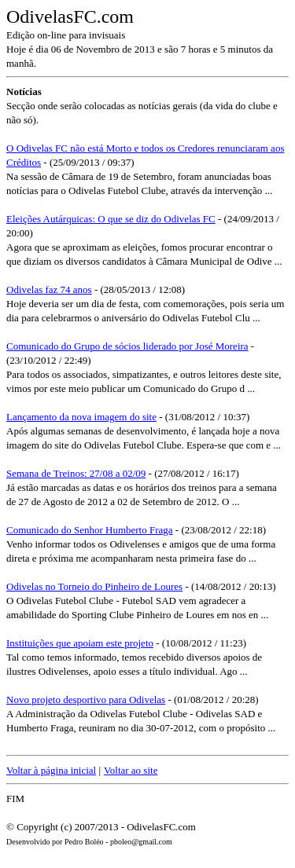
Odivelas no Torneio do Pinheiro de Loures (94, 586)
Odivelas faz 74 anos (49, 289)
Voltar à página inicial (51, 770)
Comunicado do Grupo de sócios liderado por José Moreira (127, 346)
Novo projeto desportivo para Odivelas (86, 700)
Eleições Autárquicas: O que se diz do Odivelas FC (111, 219)
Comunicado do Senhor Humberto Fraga (90, 530)
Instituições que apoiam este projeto (80, 643)
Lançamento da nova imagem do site (81, 417)
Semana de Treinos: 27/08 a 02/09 (76, 473)
